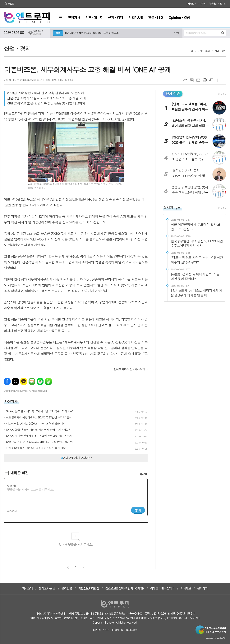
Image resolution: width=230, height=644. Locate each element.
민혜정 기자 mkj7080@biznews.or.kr (23, 80)
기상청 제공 (37, 34)
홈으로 (11, 4)
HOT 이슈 (173, 93)
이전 (68, 567)
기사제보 (190, 4)
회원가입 (213, 4)
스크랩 (211, 80)
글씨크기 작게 (224, 80)
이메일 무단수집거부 (162, 588)
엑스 (15, 381)
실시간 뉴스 (172, 208)
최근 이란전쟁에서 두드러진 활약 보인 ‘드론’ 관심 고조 (92, 33)
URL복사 (185, 80)
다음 (83, 567)
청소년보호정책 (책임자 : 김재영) (125, 588)
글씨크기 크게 (218, 80)
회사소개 (27, 588)
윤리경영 (67, 588)
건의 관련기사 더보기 (76, 458)
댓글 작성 (12, 486)
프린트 (205, 80)
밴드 (48, 381)
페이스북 (7, 381)
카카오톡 (24, 381)
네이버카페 (40, 381)
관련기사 (11, 402)
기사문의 (201, 4)
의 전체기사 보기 (129, 369)
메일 (198, 80)
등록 (138, 510)
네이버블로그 (32, 381)
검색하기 (223, 33)
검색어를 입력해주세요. (196, 33)
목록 (192, 80)
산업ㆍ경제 (204, 51)
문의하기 (203, 588)
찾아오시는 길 (47, 588)
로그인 (223, 4)
